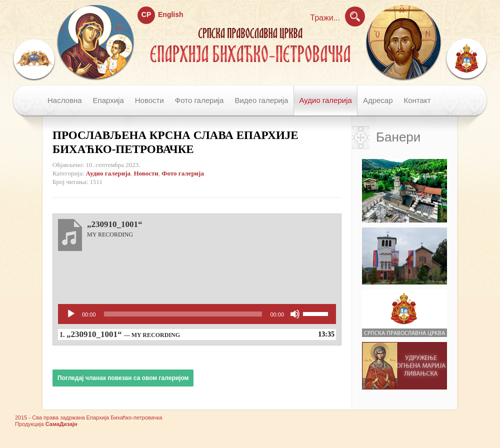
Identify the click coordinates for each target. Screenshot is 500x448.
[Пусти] (71, 314)
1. (120, 334)
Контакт (417, 100)
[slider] (183, 314)
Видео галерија (261, 100)
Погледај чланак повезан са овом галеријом (123, 378)
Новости (149, 100)
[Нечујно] (295, 314)
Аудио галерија (325, 100)
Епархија (108, 100)
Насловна (65, 100)
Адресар (378, 100)
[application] (197, 314)
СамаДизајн (61, 424)
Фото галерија (199, 100)
